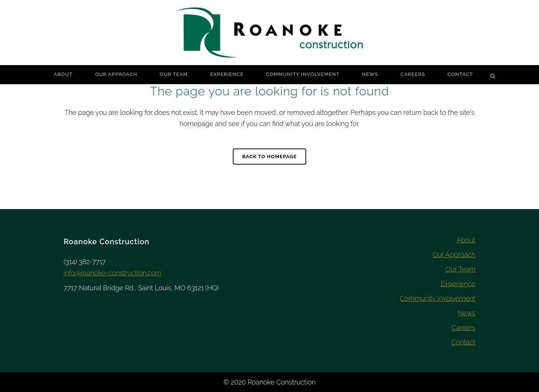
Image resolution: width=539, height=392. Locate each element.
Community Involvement (438, 298)
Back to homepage (269, 157)
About (466, 240)
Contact (463, 342)
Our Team (461, 269)
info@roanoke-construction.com (112, 273)
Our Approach (454, 255)
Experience (458, 284)
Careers (463, 327)
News (467, 313)
